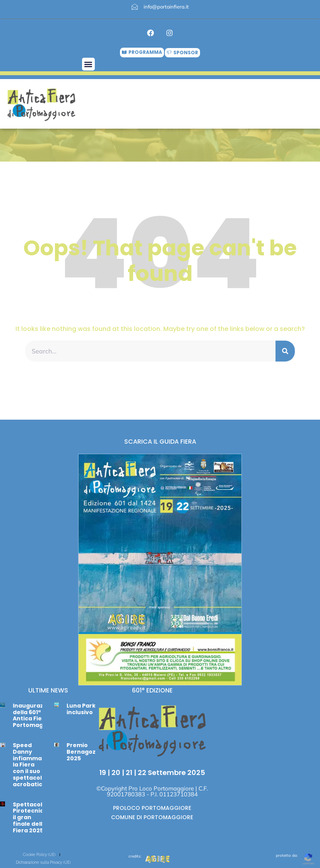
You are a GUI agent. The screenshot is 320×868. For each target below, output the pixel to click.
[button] (88, 64)
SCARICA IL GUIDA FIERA (160, 442)
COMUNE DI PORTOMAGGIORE (152, 817)
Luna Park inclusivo (81, 709)
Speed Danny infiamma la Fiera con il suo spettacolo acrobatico (29, 765)
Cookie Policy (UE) (39, 855)
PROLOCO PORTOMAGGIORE (152, 808)
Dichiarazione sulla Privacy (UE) (43, 862)
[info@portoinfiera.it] (135, 7)
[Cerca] (285, 351)
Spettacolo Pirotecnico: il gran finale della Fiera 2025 (31, 817)
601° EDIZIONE (152, 690)
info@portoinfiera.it (166, 7)
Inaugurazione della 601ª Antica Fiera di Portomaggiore (36, 715)
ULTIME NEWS (48, 690)
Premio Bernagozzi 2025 (83, 752)
